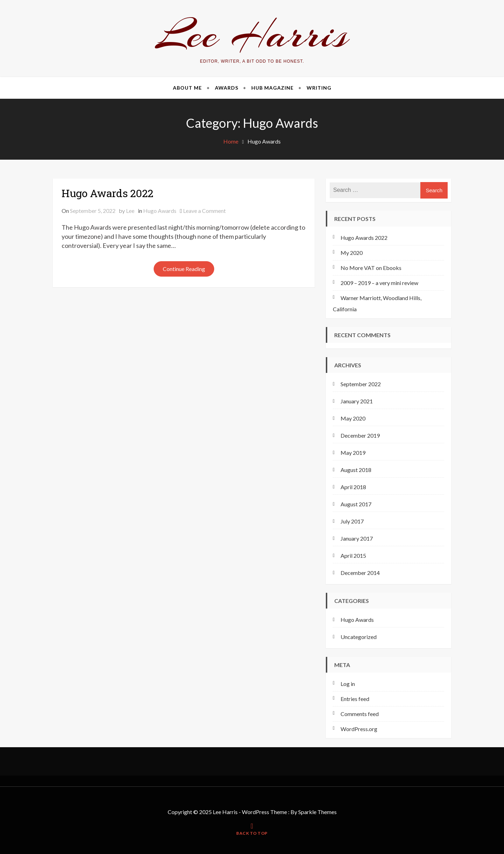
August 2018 (356, 470)
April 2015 (353, 556)
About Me (187, 88)
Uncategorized (359, 637)
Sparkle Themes (317, 812)
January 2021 (357, 401)
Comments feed (360, 714)
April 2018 (353, 487)
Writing (319, 88)
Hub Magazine (272, 88)
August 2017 (356, 504)
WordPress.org (359, 729)
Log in (348, 684)
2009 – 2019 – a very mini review (379, 283)
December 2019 (360, 435)
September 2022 (361, 384)
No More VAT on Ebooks (371, 268)
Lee (130, 211)
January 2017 (357, 538)
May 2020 (353, 418)
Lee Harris (252, 34)
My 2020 (352, 253)
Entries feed (355, 699)
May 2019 (353, 453)
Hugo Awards (160, 211)
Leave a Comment (204, 211)
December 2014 (360, 573)
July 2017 (352, 521)
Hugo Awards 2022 (107, 193)
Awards (227, 88)
